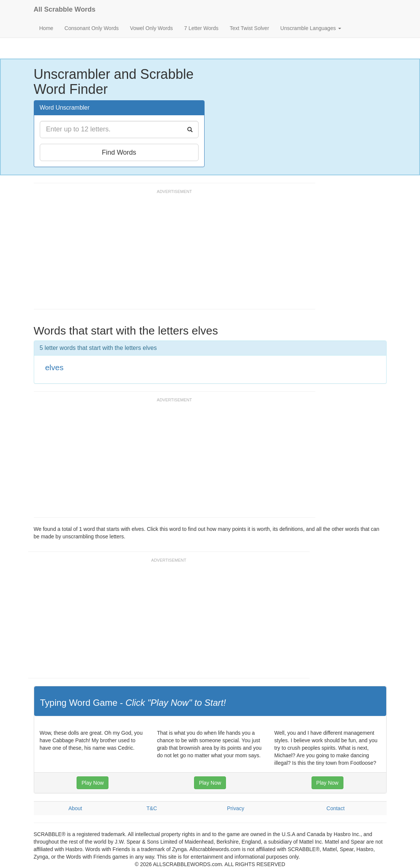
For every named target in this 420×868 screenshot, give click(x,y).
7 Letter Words (201, 28)
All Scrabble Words (65, 9)
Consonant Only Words (92, 28)
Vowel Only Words (151, 28)
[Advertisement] (170, 253)
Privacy (236, 808)
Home (46, 28)
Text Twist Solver (249, 28)
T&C (152, 808)
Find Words (119, 152)
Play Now (93, 783)
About (75, 808)
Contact (336, 808)
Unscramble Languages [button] (311, 28)
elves (54, 367)
